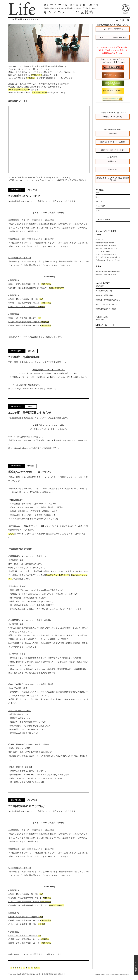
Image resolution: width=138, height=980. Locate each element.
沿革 (97, 197)
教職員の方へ (113, 161)
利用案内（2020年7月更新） (113, 117)
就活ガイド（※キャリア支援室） (113, 150)
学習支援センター (39, 92)
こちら (11, 534)
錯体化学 (41, 307)
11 (32, 968)
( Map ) (98, 235)
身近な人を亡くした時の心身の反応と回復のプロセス (113, 179)
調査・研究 (113, 134)
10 (29, 968)
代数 (39, 318)
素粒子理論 (46, 284)
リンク (98, 211)
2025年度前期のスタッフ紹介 (106, 309)
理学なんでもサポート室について (108, 304)
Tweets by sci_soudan (103, 219)
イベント (99, 202)
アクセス (34, 19)
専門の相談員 (37, 75)
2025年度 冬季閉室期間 (104, 295)
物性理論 (45, 322)
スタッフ (26, 19)
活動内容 (18, 19)
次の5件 (37, 968)
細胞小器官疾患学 (56, 288)
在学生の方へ (113, 170)
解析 (41, 299)
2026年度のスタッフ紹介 (104, 291)
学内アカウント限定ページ (57, 575)
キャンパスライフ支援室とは (113, 29)
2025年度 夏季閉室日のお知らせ (108, 300)
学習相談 (31, 78)
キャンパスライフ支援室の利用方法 (113, 37)
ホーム (11, 19)
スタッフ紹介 (100, 206)
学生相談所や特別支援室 (19, 90)
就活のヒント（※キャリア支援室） (113, 142)
